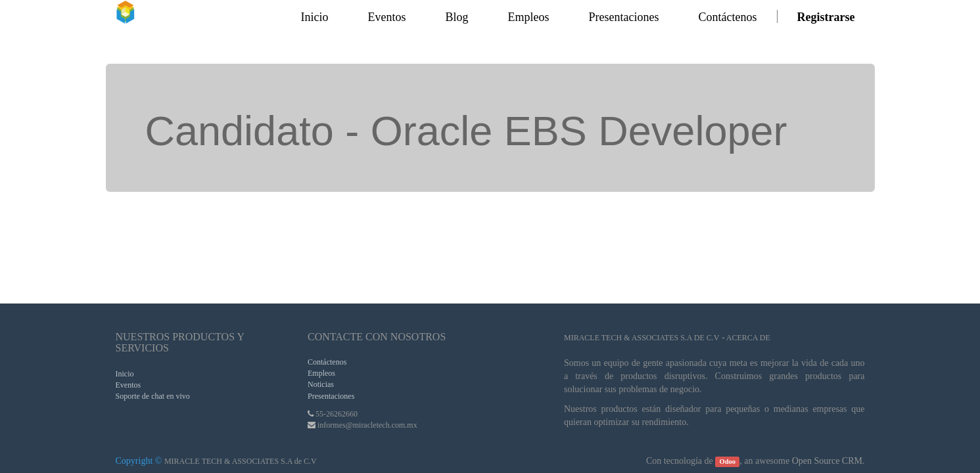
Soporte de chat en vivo (153, 396)
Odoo (728, 462)
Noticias (321, 384)
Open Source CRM (827, 461)
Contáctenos (327, 362)
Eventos (128, 385)
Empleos (321, 373)
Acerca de (748, 338)
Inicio (125, 374)
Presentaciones (331, 396)
